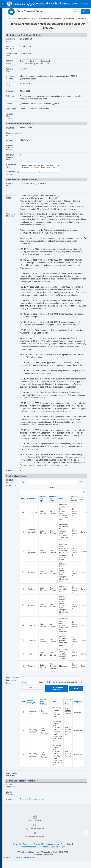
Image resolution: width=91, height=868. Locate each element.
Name (65, 517)
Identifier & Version (15, 40)
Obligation (81, 720)
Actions (54, 506)
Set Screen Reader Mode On (30, 864)
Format (14, 142)
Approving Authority (15, 79)
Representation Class (17, 136)
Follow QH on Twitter (69, 841)
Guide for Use (15, 187)
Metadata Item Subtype (56, 517)
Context (14, 106)
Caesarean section (40, 817)
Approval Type (14, 72)
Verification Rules (15, 199)
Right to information (53, 851)
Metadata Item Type (14, 47)
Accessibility (68, 851)
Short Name (15, 111)
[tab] (12, 18)
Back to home (21, 841)
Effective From (14, 87)
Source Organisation (16, 804)
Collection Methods (15, 217)
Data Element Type (14, 56)
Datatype (15, 130)
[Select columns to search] (28, 500)
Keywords (14, 818)
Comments (15, 489)
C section (27, 817)
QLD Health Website (45, 841)
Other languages (60, 854)
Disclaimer (30, 851)
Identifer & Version (72, 720)
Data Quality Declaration (16, 793)
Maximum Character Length (15, 159)
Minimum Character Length (15, 150)
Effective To (15, 93)
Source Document (15, 811)
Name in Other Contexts (14, 118)
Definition (14, 98)
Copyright (19, 851)
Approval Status (14, 64)
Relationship (36, 517)
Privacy (39, 851)
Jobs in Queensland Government (37, 854)
